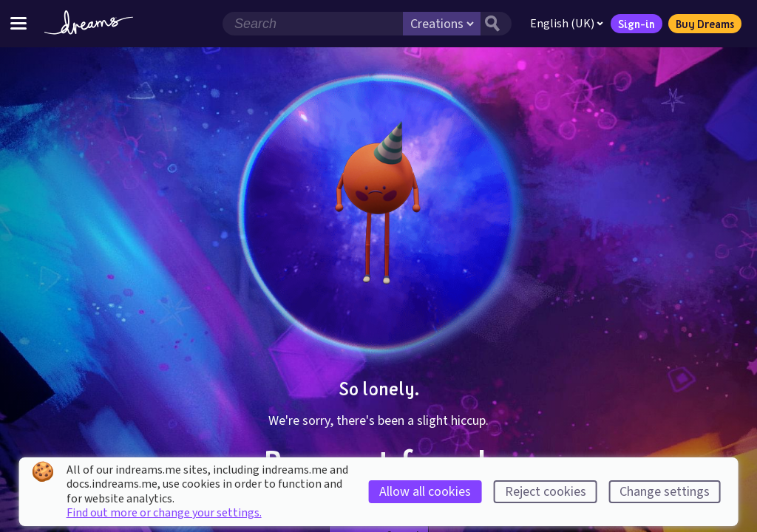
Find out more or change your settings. (164, 513)
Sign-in (637, 24)
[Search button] (496, 24)
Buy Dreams (705, 24)
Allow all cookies (425, 492)
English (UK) (567, 24)
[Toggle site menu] (18, 23)
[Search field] (313, 24)
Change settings (665, 492)
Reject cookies (546, 492)
